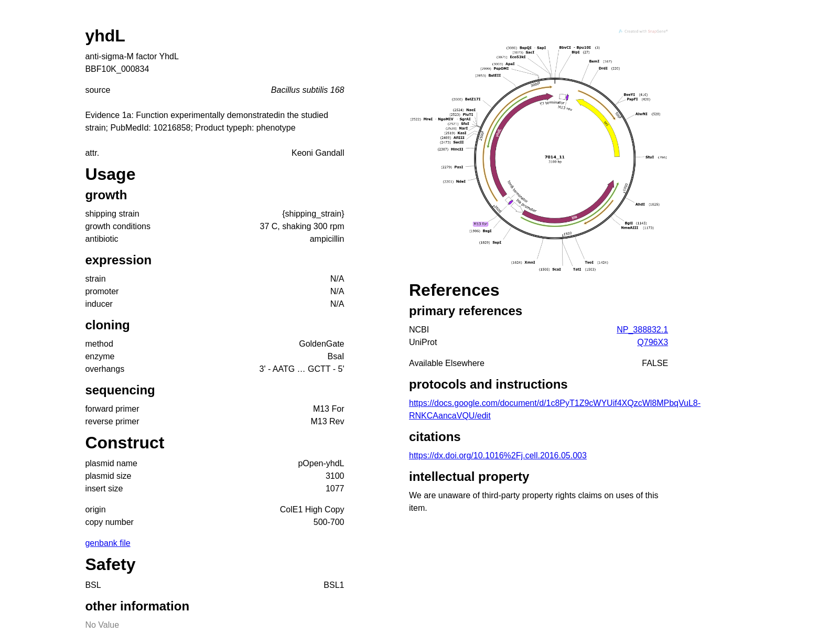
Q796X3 (653, 342)
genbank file (107, 543)
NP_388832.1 (642, 330)
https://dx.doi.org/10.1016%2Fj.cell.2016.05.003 (498, 455)
